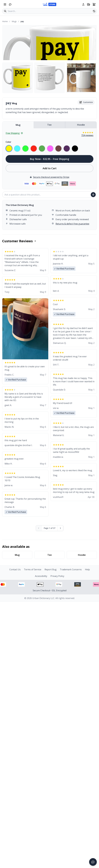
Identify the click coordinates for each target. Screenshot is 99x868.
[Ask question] (93, 195)
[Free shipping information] (89, 4)
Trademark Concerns (71, 569)
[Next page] (60, 528)
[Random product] (94, 11)
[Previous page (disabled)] (39, 528)
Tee (49, 125)
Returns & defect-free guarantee (72, 224)
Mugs (14, 21)
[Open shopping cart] (94, 4)
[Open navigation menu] (5, 4)
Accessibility (41, 576)
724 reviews (87, 135)
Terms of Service (33, 569)
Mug (18, 125)
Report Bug (51, 569)
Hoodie (81, 125)
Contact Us (15, 569)
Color (8, 142)
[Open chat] (10, 4)
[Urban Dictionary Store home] (50, 4)
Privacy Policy (57, 576)
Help (87, 569)
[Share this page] (83, 4)
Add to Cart (50, 168)
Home (5, 21)
